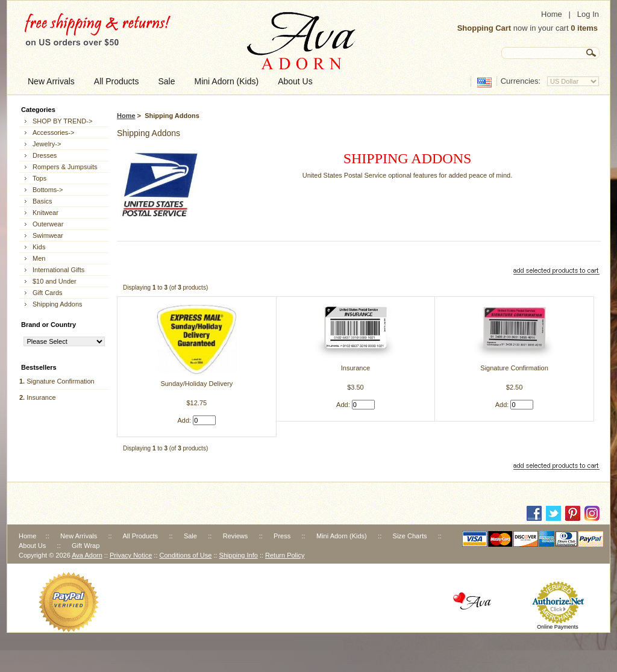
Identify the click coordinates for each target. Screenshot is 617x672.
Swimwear (48, 235)
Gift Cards (48, 293)
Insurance (41, 397)
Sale (190, 536)
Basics (42, 201)
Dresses (45, 155)
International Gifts (58, 270)
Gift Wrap (86, 546)
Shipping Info (239, 555)
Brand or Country (49, 325)
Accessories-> (53, 132)
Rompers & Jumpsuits (65, 167)
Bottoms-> (48, 190)
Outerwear (48, 224)
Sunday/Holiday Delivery (196, 384)
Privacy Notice (131, 555)
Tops (39, 178)
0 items (584, 28)
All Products (140, 536)
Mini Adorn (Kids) (342, 536)
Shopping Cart (484, 28)
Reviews (236, 536)
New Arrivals (79, 536)
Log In (588, 14)
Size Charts (410, 536)
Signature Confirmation (61, 381)
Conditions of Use (186, 555)
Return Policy (285, 555)
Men (39, 258)
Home (552, 14)
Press (282, 536)
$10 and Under (55, 281)
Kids (39, 247)
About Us (32, 546)
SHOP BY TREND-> (62, 121)
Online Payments (558, 627)
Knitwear (45, 213)
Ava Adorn (87, 555)
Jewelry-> (47, 144)
